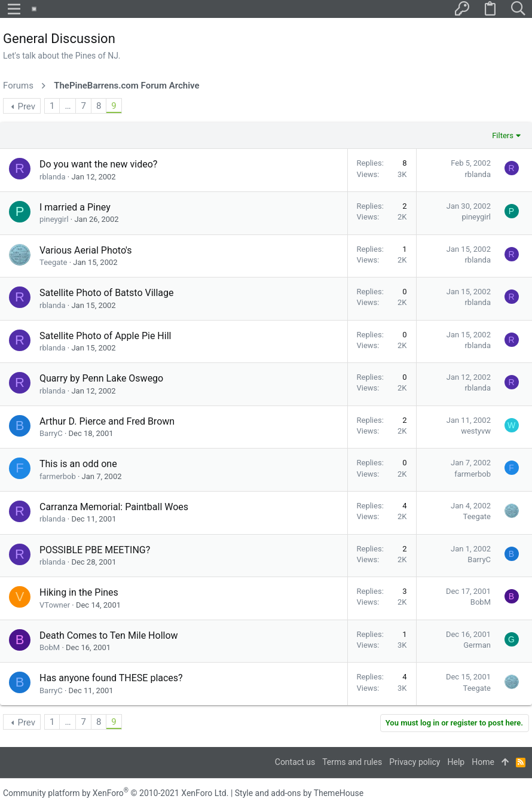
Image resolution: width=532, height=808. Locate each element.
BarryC (51, 433)
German (477, 645)
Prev (26, 106)
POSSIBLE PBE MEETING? (95, 550)
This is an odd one (78, 464)
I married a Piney (75, 207)
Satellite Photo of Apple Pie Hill (105, 336)
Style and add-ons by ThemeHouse (299, 793)
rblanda (53, 177)
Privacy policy (415, 762)
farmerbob (58, 476)
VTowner (55, 605)
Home (483, 762)
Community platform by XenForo (116, 793)
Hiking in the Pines (79, 592)
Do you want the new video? (98, 164)
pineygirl (54, 219)
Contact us (295, 762)
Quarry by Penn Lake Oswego (101, 378)
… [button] (68, 106)
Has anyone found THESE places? (111, 678)
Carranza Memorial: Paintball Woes (114, 507)
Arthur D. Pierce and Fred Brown (107, 421)
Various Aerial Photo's (85, 250)
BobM (481, 602)
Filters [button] (503, 135)
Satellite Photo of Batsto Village (107, 293)
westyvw (476, 431)
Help (456, 762)
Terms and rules (352, 762)
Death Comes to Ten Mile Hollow (109, 635)
